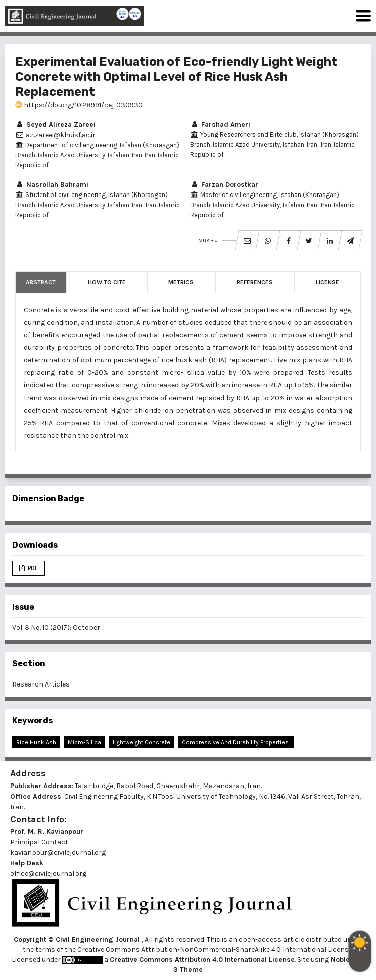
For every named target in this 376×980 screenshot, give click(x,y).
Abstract (41, 282)
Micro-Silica (84, 742)
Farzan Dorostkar (224, 185)
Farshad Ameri (220, 124)
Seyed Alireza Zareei (55, 124)
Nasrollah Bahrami (52, 185)
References (255, 282)
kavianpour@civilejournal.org (58, 853)
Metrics (181, 282)
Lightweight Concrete (142, 742)
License (327, 282)
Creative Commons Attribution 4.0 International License (202, 960)
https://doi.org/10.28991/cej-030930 (79, 105)
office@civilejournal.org (48, 874)
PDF (32, 568)
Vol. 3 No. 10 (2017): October (56, 627)
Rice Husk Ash (36, 742)
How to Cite (107, 282)
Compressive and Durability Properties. (236, 742)
